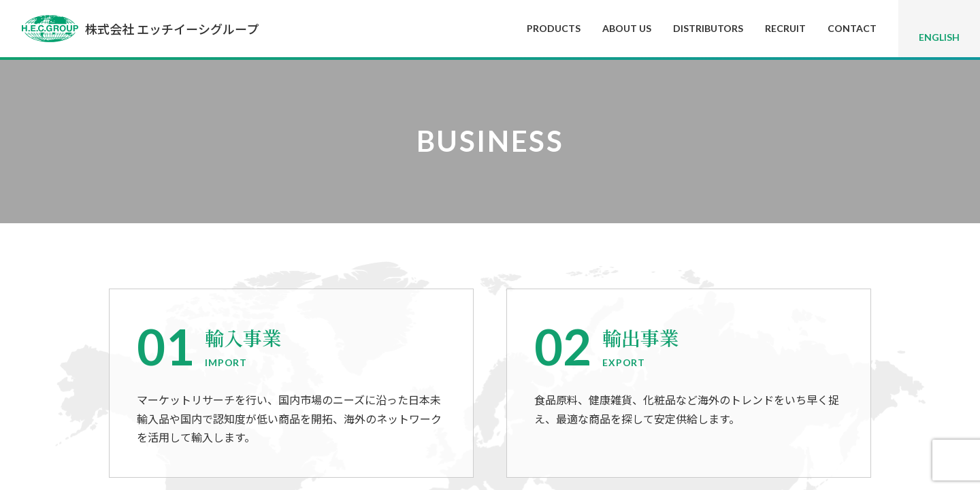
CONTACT (852, 28)
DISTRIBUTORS (708, 28)
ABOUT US (627, 28)
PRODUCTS (554, 28)
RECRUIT (785, 28)
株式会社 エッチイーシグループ (140, 29)
